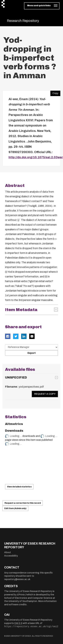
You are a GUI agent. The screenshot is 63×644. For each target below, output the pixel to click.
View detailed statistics (19, 487)
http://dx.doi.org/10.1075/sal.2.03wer (36, 157)
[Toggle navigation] (42, 6)
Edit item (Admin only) (15, 508)
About (8, 552)
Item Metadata (21, 310)
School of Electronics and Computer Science (28, 598)
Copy (54, 93)
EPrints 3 (22, 595)
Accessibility (11, 556)
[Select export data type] (32, 347)
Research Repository (23, 21)
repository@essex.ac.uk (17, 579)
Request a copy (45, 394)
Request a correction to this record (23, 503)
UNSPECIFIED (16, 378)
